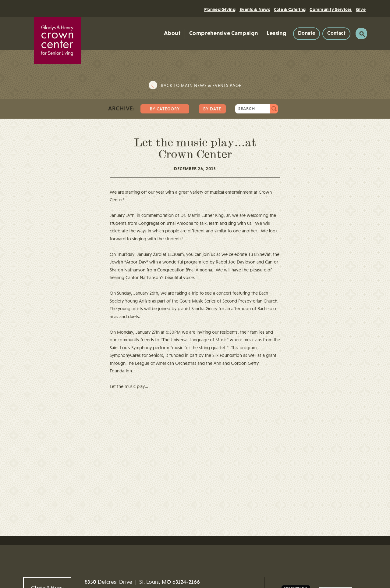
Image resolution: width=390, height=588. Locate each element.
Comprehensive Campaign (223, 33)
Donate (307, 33)
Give (361, 10)
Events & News (255, 10)
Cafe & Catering (290, 10)
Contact (336, 33)
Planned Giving (220, 10)
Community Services (331, 10)
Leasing (277, 33)
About (172, 33)
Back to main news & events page (201, 86)
